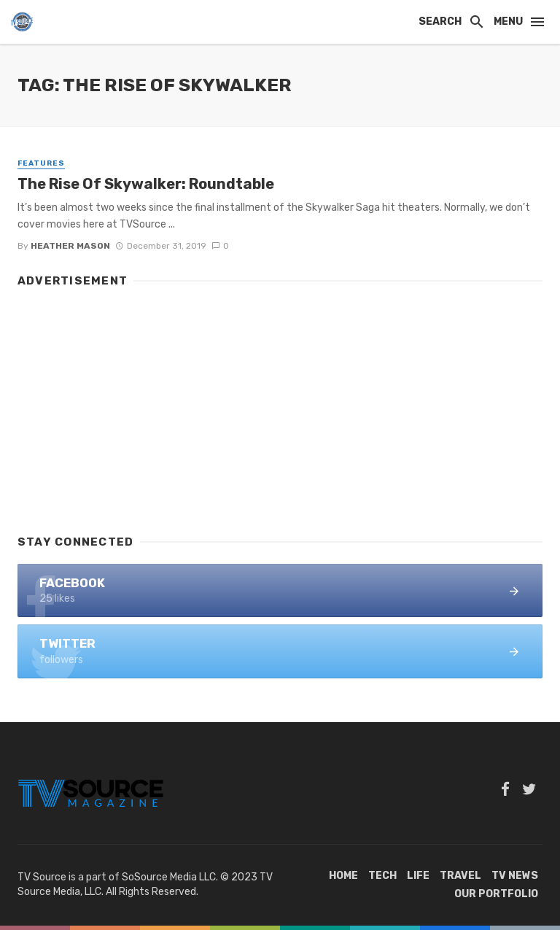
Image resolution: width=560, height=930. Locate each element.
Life (418, 876)
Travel (460, 876)
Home (343, 876)
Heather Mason (70, 246)
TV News (515, 876)
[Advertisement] (280, 404)
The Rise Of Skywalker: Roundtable (146, 184)
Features (41, 163)
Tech (382, 876)
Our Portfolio (496, 894)
